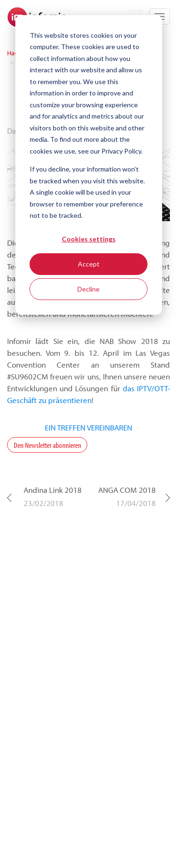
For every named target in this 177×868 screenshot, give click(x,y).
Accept (89, 264)
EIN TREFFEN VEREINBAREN (88, 427)
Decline (88, 289)
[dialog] (88, 165)
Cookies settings (89, 239)
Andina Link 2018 (53, 490)
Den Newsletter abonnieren (47, 445)
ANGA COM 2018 (127, 490)
